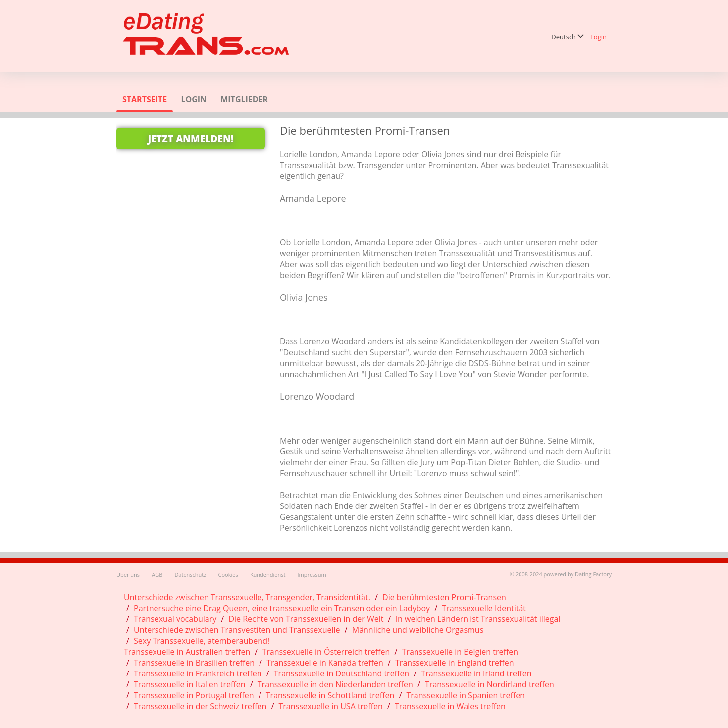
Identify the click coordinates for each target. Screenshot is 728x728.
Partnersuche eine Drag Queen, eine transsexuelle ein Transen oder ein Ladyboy (282, 608)
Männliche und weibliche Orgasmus (418, 630)
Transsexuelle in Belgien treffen (460, 652)
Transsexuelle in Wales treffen (450, 706)
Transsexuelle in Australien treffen (187, 652)
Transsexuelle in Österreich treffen (326, 652)
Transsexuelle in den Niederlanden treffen (335, 684)
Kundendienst (268, 575)
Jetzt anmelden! (190, 139)
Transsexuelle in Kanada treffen (325, 663)
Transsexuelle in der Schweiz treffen (200, 706)
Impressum (312, 575)
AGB (157, 575)
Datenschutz (190, 575)
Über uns (128, 575)
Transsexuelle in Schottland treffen (330, 695)
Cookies (228, 575)
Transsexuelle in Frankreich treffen (198, 673)
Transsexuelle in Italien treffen (190, 684)
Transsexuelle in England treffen (455, 663)
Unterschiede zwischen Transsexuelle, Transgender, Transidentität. (247, 597)
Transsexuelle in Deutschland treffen (341, 673)
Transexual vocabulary (175, 619)
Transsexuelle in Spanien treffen (466, 695)
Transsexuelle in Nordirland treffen (490, 684)
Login (598, 37)
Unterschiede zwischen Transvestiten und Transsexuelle (237, 630)
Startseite (145, 99)
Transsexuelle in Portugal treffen (194, 695)
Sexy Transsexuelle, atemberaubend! (202, 641)
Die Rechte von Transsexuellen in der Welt (306, 619)
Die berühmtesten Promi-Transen (444, 597)
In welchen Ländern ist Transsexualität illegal (478, 619)
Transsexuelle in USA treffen (331, 706)
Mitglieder (244, 99)
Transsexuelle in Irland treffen (476, 673)
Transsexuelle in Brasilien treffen (194, 663)
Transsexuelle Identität (484, 608)
